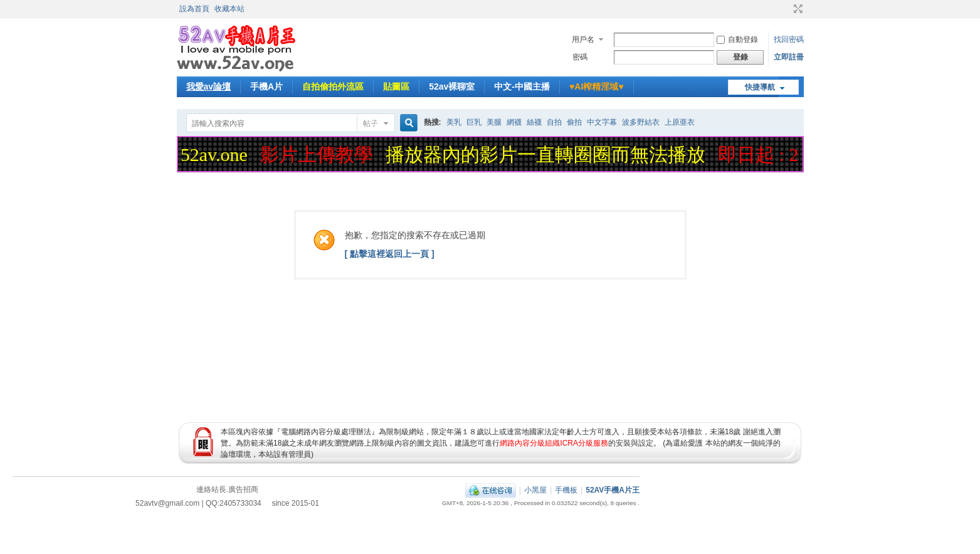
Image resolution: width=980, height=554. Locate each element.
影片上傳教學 (319, 154)
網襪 (514, 122)
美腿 (494, 122)
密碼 (580, 57)
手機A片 (266, 86)
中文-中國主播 (522, 86)
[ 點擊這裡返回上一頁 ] (390, 254)
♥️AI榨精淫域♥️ (597, 86)
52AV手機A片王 (613, 490)
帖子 (371, 123)
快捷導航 (760, 87)
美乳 (454, 122)
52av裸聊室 (452, 86)
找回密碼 (789, 39)
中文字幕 (602, 122)
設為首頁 (194, 9)
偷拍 (574, 122)
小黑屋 (535, 490)
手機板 (566, 490)
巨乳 (474, 122)
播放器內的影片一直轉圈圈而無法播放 (548, 154)
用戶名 (583, 39)
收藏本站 (229, 9)
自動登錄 (737, 39)
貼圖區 (396, 86)
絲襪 (534, 122)
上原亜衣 (680, 122)
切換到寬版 (797, 9)
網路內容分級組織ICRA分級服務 (554, 443)
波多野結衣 (641, 122)
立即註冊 (789, 57)
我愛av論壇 (209, 86)
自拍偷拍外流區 (333, 86)
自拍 (554, 122)
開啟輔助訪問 (786, 9)
